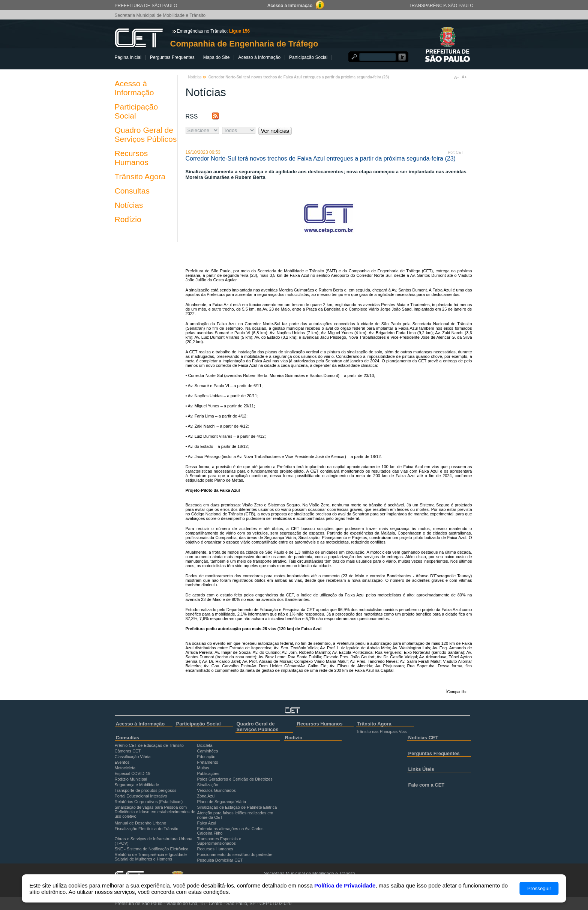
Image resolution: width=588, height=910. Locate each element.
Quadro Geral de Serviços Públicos (146, 134)
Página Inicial (128, 57)
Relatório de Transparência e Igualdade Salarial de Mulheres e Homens (151, 857)
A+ (464, 77)
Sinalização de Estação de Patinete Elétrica (237, 807)
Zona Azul (206, 796)
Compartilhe (457, 692)
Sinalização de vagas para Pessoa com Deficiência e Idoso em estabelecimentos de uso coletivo (155, 812)
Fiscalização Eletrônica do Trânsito (147, 829)
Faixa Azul (207, 823)
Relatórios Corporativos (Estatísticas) (149, 802)
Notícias (129, 205)
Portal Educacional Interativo (141, 796)
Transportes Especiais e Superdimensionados (219, 841)
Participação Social (308, 57)
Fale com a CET (427, 785)
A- (457, 78)
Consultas (132, 191)
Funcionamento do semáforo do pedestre (235, 854)
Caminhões (208, 751)
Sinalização (208, 785)
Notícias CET (423, 738)
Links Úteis (421, 769)
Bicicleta (205, 745)
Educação (206, 757)
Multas (203, 768)
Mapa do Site (217, 57)
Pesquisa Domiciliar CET (220, 860)
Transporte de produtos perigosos (146, 790)
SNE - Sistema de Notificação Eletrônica (152, 849)
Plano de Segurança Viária (222, 802)
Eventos (122, 762)
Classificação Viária (133, 757)
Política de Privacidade (345, 885)
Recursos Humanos (132, 158)
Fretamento (208, 762)
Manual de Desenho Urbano (141, 823)
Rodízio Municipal (131, 779)
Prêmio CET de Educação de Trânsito (149, 745)
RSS (192, 116)
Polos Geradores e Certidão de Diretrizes (235, 779)
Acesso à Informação (259, 57)
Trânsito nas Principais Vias (382, 731)
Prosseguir (539, 888)
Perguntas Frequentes (172, 57)
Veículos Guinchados (217, 790)
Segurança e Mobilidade (137, 785)
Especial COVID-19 (133, 773)
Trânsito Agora (140, 176)
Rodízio (128, 219)
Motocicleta (125, 768)
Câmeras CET (128, 751)
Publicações (208, 773)
